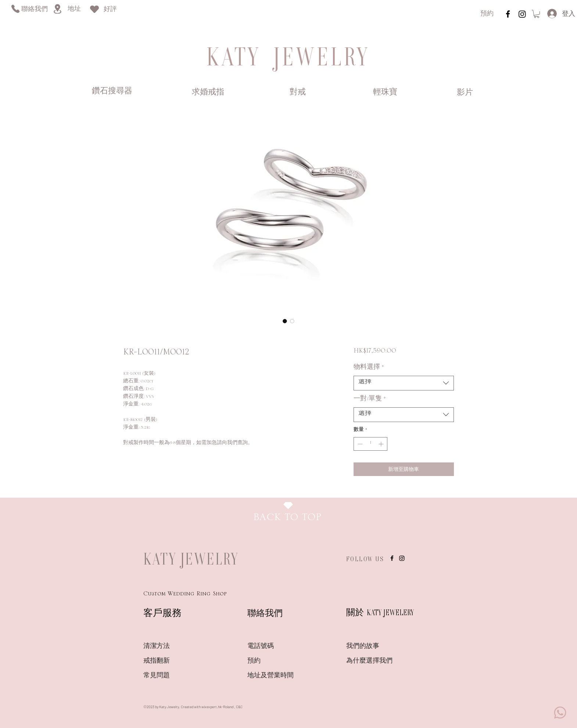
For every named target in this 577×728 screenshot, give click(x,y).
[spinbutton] (370, 444)
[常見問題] (169, 676)
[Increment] (382, 444)
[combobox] (404, 383)
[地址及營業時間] (284, 676)
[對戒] (298, 93)
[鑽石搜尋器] (112, 92)
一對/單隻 (370, 400)
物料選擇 (369, 369)
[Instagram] (522, 14)
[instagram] (508, 14)
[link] (537, 14)
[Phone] (15, 9)
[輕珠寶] (385, 93)
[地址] (74, 9)
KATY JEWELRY (191, 559)
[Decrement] (359, 444)
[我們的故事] (372, 646)
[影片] (465, 93)
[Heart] (94, 9)
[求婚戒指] (208, 93)
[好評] (110, 10)
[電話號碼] (273, 646)
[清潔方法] (169, 646)
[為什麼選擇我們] (372, 661)
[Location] (57, 9)
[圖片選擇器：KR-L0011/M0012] (285, 321)
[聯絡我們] (34, 10)
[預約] (487, 14)
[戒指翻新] (169, 661)
